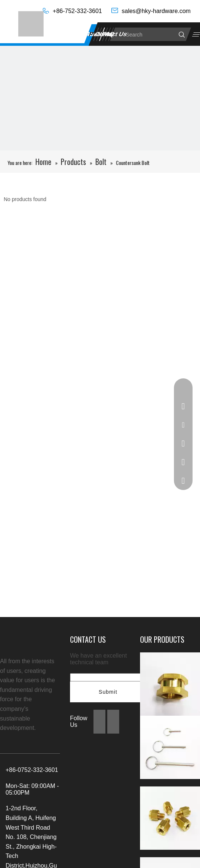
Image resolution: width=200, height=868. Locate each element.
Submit (108, 692)
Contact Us (111, 34)
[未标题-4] (100, 146)
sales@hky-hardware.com (156, 11)
